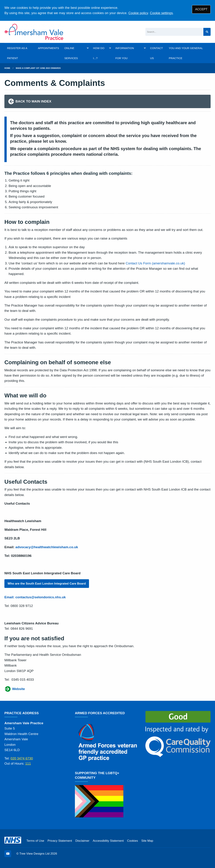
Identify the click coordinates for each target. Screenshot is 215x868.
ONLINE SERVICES (71, 53)
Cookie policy (138, 13)
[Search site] (207, 32)
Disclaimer (82, 841)
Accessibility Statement (108, 841)
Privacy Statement (60, 841)
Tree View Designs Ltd (34, 854)
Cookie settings (161, 13)
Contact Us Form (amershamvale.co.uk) (155, 263)
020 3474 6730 (22, 758)
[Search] (174, 32)
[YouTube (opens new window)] (8, 854)
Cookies (133, 841)
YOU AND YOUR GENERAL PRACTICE (186, 53)
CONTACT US (156, 53)
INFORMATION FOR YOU (125, 53)
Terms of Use (35, 841)
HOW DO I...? (99, 53)
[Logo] (34, 32)
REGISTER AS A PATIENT (17, 53)
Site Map (147, 841)
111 (28, 763)
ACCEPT (201, 9)
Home (7, 68)
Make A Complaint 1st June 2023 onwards (38, 68)
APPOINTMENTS (48, 48)
